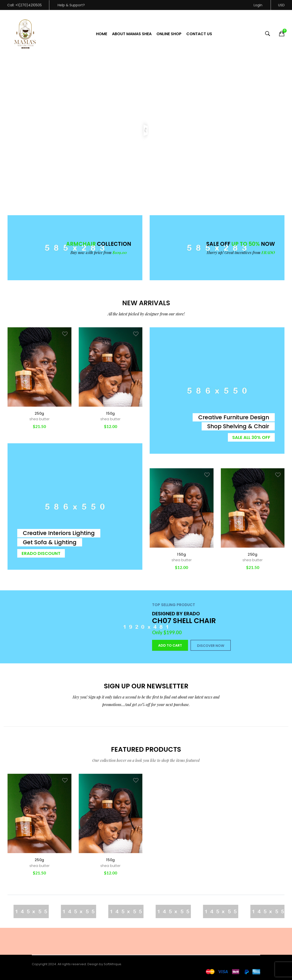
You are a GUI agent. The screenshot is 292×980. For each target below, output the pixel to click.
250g (39, 413)
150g (111, 413)
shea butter (39, 419)
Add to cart (170, 645)
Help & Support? (71, 5)
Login (258, 5)
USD (281, 5)
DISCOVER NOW (211, 646)
